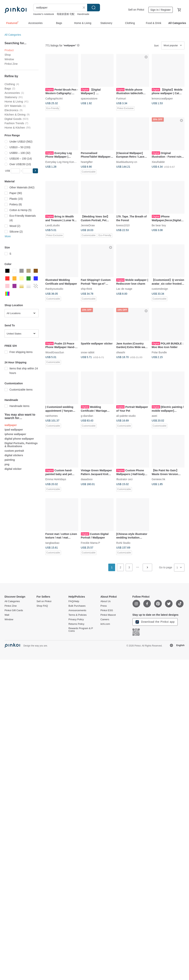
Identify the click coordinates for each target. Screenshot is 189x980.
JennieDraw (88, 225)
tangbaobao (52, 543)
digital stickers (14, 455)
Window (9, 59)
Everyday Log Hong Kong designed (66, 162)
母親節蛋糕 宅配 (66, 14)
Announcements (77, 610)
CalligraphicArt (54, 98)
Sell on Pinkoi (136, 10)
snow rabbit (88, 352)
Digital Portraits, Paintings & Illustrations (21, 445)
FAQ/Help (74, 601)
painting (10, 460)
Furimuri (121, 98)
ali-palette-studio (126, 416)
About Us (105, 601)
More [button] (8, 236)
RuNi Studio (123, 543)
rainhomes (52, 416)
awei (155, 416)
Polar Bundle (159, 352)
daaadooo (87, 479)
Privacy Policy (76, 619)
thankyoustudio (54, 289)
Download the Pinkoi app (155, 622)
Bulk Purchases (77, 606)
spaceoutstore (89, 98)
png (7, 464)
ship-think (87, 289)
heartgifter (87, 162)
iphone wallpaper (15, 434)
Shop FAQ (42, 606)
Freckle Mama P (91, 543)
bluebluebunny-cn (127, 162)
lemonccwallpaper (162, 98)
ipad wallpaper (14, 430)
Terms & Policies (77, 615)
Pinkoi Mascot (108, 615)
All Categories (13, 35)
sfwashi (121, 352)
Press (103, 606)
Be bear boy (159, 225)
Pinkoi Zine (11, 64)
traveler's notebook (44, 14)
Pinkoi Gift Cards (14, 610)
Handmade (83, 14)
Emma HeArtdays (56, 479)
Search (94, 8)
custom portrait (14, 451)
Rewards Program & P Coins (81, 630)
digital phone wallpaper (19, 439)
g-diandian (87, 416)
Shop (8, 55)
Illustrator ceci (124, 479)
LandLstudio (53, 225)
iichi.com (105, 624)
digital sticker (13, 469)
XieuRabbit (158, 162)
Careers (105, 619)
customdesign (160, 289)
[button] (35, 171)
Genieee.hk (159, 479)
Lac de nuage (124, 289)
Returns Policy (76, 624)
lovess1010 (123, 225)
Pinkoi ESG (107, 610)
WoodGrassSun (55, 352)
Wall (7, 615)
